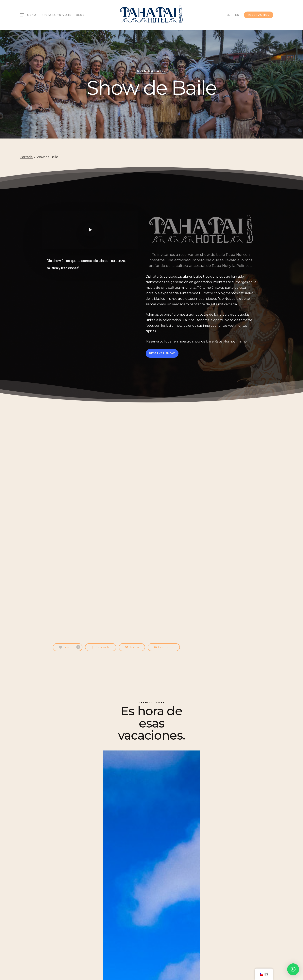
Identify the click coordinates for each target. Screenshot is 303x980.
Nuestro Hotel (151, 71)
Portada (26, 157)
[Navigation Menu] (28, 15)
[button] (293, 969)
